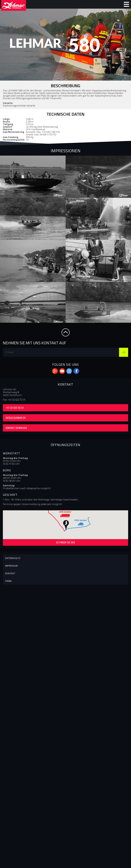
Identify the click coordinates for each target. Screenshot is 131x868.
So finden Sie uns (65, 542)
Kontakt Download (16, 428)
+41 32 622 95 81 (15, 408)
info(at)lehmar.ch (16, 418)
